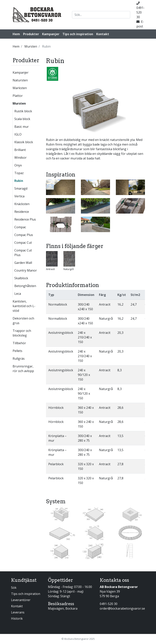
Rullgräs (19, 359)
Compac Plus (24, 235)
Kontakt (103, 34)
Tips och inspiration (78, 34)
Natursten (20, 80)
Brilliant (20, 150)
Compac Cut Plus (23, 253)
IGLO (18, 134)
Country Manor (26, 270)
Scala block (22, 119)
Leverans (18, 612)
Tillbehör (19, 343)
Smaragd (21, 188)
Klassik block (24, 142)
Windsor (20, 158)
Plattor (18, 96)
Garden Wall (23, 263)
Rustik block (23, 111)
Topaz (19, 173)
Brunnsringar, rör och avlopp (23, 369)
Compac (20, 227)
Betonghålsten (25, 286)
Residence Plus (25, 219)
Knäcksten (22, 204)
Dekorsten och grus (23, 321)
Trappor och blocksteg (22, 333)
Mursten (19, 103)
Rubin (19, 181)
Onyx (18, 165)
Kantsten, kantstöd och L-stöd (24, 306)
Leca (18, 294)
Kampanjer (51, 34)
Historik (17, 618)
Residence (22, 212)
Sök (14, 588)
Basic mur (22, 127)
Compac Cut (23, 243)
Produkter (31, 34)
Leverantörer (21, 600)
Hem (16, 34)
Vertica (19, 196)
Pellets (17, 351)
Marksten (20, 88)
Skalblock (21, 278)
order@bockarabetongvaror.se (122, 608)
